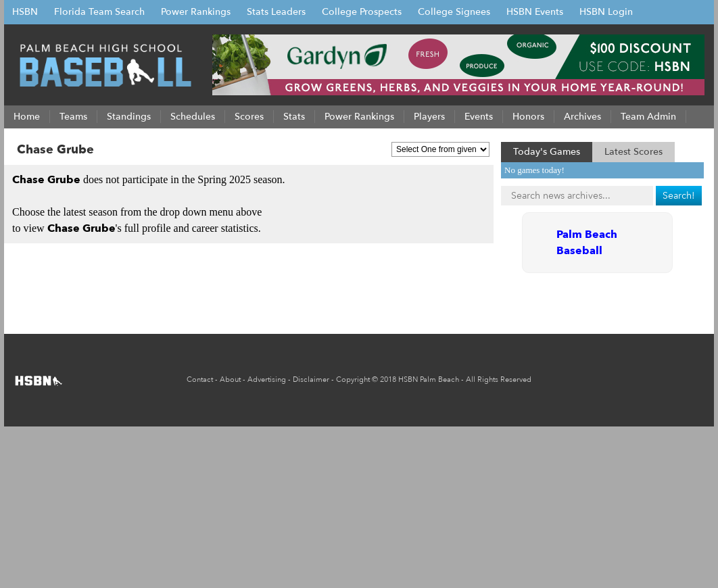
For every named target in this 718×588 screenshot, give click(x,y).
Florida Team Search (99, 12)
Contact (200, 379)
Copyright (353, 379)
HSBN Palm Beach (429, 379)
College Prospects (362, 12)
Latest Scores (633, 152)
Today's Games (547, 152)
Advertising (267, 379)
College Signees (454, 12)
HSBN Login (606, 12)
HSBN (25, 12)
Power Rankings (196, 12)
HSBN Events (535, 12)
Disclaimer (311, 379)
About (230, 379)
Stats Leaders (276, 12)
